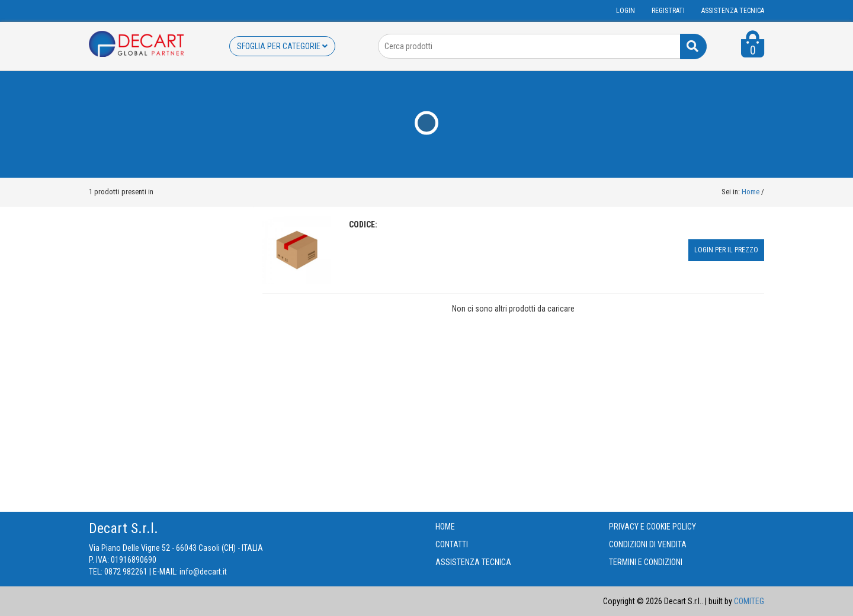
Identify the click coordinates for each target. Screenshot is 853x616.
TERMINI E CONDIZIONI (646, 562)
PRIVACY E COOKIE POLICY (652, 527)
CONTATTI (452, 544)
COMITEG (749, 601)
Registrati (668, 11)
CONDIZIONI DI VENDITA (648, 544)
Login (626, 11)
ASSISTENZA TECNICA (733, 11)
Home (751, 192)
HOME (445, 527)
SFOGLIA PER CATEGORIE (282, 46)
